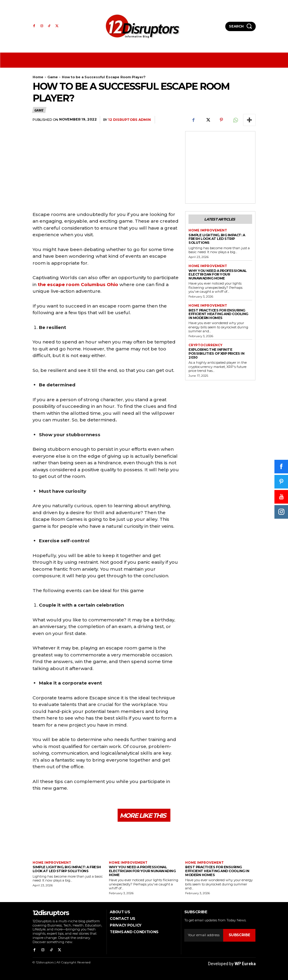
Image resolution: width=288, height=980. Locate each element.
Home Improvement (207, 230)
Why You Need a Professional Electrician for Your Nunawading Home (218, 274)
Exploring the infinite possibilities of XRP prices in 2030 (216, 353)
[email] (204, 935)
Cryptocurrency (205, 345)
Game (53, 77)
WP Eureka (245, 962)
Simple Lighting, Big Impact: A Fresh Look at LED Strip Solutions (217, 238)
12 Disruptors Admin (130, 120)
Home (38, 77)
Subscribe (240, 935)
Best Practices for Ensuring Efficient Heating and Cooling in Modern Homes (218, 313)
